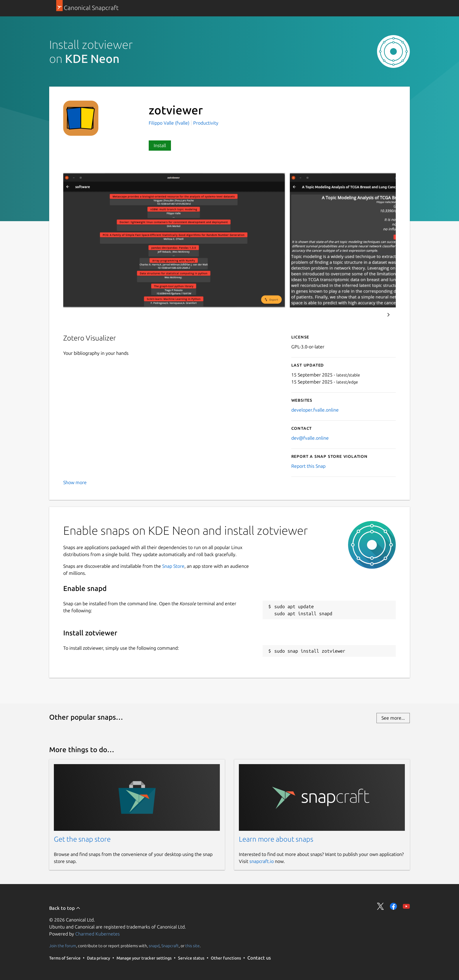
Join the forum (63, 946)
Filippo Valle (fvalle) (170, 123)
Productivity (206, 123)
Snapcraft (170, 946)
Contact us (259, 958)
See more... (393, 718)
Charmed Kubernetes (97, 934)
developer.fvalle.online (315, 410)
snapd (154, 946)
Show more (75, 482)
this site (192, 946)
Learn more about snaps (276, 839)
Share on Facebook (393, 906)
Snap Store (173, 566)
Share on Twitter (381, 906)
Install (160, 145)
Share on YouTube (406, 906)
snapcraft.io (262, 861)
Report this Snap (308, 466)
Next (388, 315)
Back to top (65, 908)
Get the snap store (82, 839)
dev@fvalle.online (310, 438)
